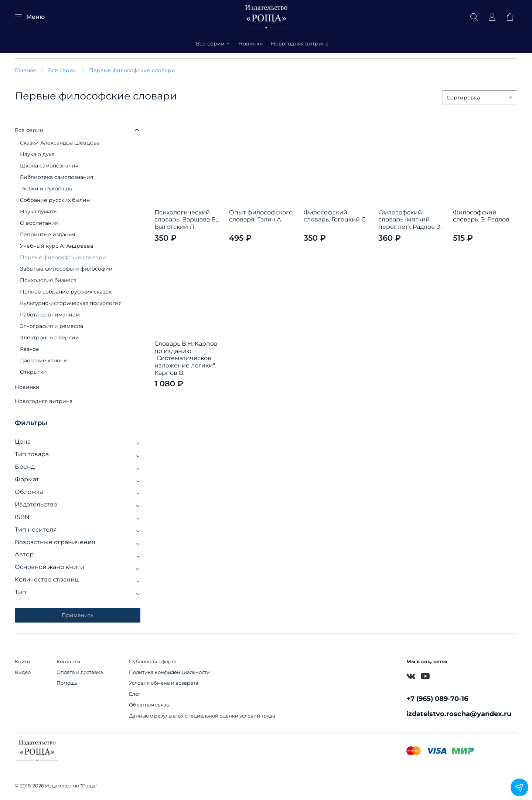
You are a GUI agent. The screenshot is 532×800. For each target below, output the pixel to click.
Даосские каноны (44, 360)
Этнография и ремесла (52, 326)
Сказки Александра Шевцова (60, 143)
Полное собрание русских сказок (66, 292)
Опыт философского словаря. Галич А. (261, 216)
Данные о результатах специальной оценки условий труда (202, 716)
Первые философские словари (63, 257)
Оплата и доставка (80, 672)
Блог (135, 694)
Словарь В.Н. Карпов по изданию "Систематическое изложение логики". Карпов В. (186, 358)
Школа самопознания (49, 166)
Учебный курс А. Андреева (57, 246)
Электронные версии (50, 338)
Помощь (67, 683)
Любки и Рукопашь (46, 189)
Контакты (68, 662)
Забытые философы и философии (66, 269)
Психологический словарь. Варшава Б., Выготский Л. (186, 220)
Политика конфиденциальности (169, 672)
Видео (23, 672)
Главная (25, 70)
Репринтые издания (47, 234)
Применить (78, 615)
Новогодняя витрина (300, 44)
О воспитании (39, 223)
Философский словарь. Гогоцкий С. (335, 216)
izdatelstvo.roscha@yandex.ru (459, 714)
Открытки (33, 372)
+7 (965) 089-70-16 (437, 699)
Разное (30, 349)
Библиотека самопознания (57, 177)
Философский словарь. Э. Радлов (481, 216)
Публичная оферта (153, 662)
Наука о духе (37, 154)
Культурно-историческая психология (71, 303)
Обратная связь (149, 705)
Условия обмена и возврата (164, 683)
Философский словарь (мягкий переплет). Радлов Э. (410, 220)
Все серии (213, 44)
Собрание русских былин (55, 200)
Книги (23, 662)
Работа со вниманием (50, 315)
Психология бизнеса (48, 280)
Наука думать (38, 211)
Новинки (251, 44)
